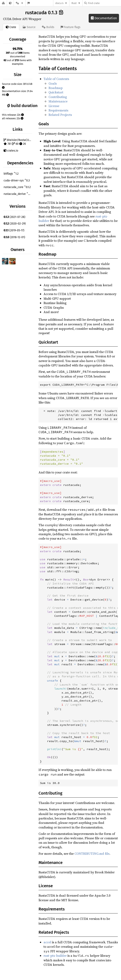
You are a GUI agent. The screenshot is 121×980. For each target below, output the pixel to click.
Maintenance (58, 101)
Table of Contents (56, 79)
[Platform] (20, 3)
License (54, 106)
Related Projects (60, 115)
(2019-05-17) (14, 230)
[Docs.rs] (3, 3)
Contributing (58, 97)
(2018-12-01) (14, 237)
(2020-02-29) (15, 224)
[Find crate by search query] (104, 3)
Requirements (58, 110)
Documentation (104, 18)
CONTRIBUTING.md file (92, 854)
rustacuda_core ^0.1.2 (17, 187)
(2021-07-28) (14, 217)
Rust (74, 3)
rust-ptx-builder (55, 956)
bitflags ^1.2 (11, 174)
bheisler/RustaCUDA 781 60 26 (18, 142)
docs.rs (59, 3)
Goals (53, 83)
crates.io (11, 151)
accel (47, 942)
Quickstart (56, 92)
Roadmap (56, 88)
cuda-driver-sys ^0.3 (17, 181)
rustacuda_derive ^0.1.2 (18, 194)
